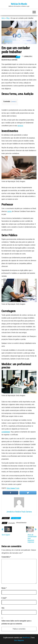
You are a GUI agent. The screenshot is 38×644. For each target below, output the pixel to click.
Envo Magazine (19, 640)
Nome (4, 588)
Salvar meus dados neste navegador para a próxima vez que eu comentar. (16, 622)
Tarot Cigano (6, 535)
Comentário (6, 557)
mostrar (14, 102)
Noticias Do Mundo (19, 4)
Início (3, 18)
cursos (9, 211)
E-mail (4, 598)
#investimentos (21, 523)
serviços (20, 126)
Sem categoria (16, 518)
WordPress (26, 638)
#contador (12, 523)
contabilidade (6, 432)
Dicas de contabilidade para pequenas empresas (32, 538)
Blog (8, 18)
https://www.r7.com (13, 488)
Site (3, 608)
